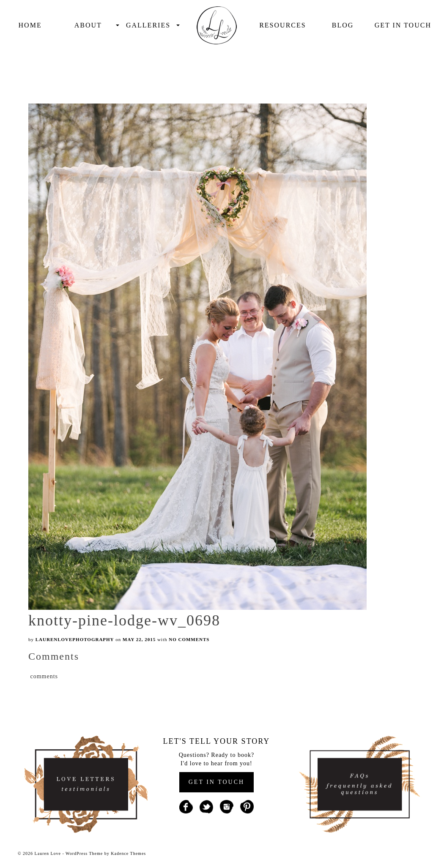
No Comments (189, 639)
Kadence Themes (128, 853)
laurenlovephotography (75, 639)
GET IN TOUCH (216, 782)
